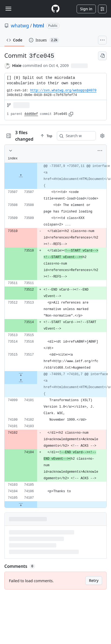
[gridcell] (56, 176)
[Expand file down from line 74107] (21, 504)
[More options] (100, 151)
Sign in (86, 9)
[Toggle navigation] (8, 9)
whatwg (20, 25)
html (39, 25)
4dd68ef (31, 114)
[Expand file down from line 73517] (21, 374)
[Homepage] (56, 9)
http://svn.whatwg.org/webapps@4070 (63, 91)
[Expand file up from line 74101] (21, 381)
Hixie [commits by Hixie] (17, 65)
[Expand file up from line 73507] (21, 176)
